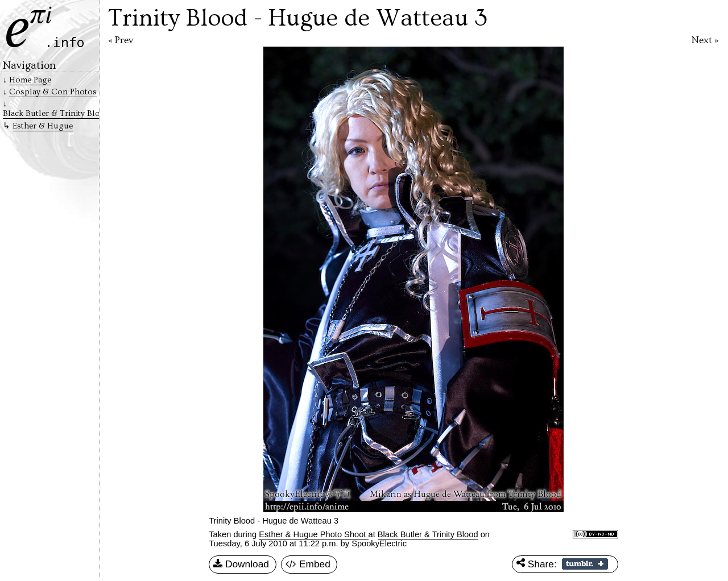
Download (241, 565)
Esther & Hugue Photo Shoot (313, 534)
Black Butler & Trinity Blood (428, 534)
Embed (308, 565)
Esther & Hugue (43, 126)
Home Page (30, 80)
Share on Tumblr (585, 564)
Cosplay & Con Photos (53, 92)
